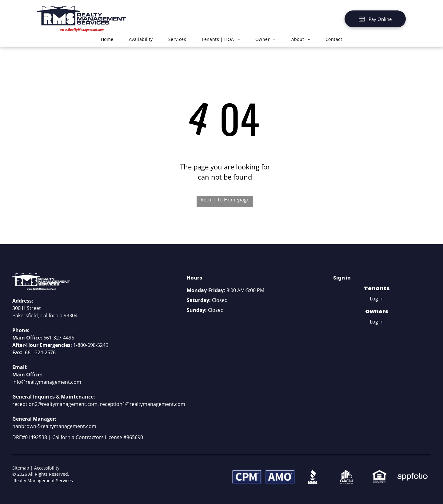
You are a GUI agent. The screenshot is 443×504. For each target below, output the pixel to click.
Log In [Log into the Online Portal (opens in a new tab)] (377, 299)
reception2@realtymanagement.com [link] (55, 404)
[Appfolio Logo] (413, 477)
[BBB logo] (313, 477)
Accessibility (47, 468)
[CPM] (247, 477)
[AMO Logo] (280, 477)
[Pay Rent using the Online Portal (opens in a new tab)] (375, 19)
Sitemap (21, 468)
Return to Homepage (225, 200)
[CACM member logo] (346, 477)
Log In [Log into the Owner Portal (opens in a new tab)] (377, 322)
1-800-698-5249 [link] (91, 345)
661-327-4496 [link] (59, 338)
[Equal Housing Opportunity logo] (379, 477)
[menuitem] (107, 39)
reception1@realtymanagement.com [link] (143, 404)
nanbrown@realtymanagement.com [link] (54, 426)
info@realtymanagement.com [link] (47, 382)
